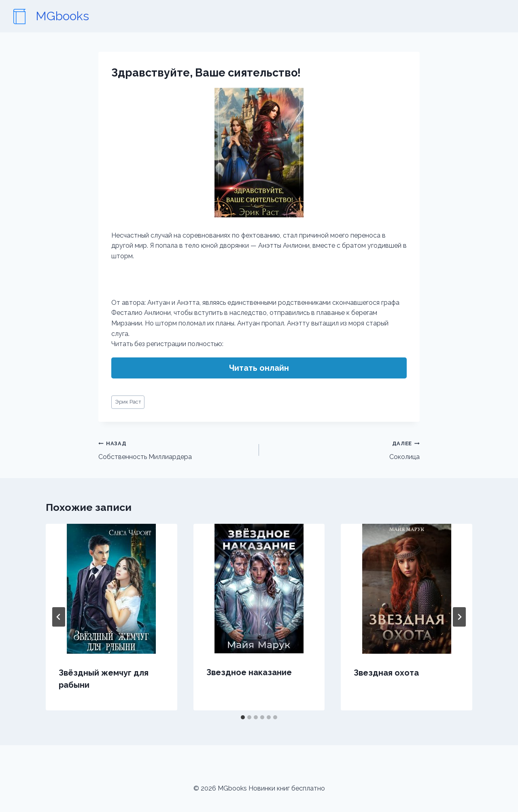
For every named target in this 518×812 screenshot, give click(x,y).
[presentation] (111, 589)
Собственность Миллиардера (175, 449)
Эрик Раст (128, 402)
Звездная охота (386, 673)
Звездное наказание (249, 672)
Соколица (343, 449)
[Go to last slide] (59, 617)
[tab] (243, 717)
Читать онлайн (259, 368)
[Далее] (459, 617)
